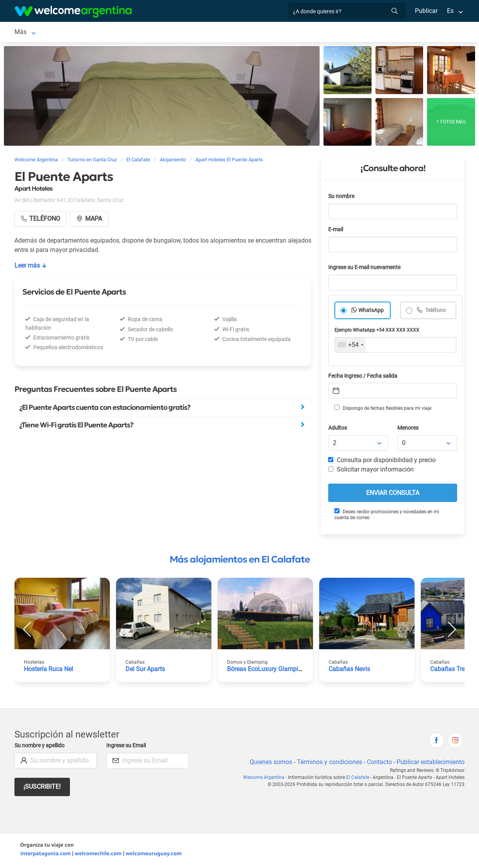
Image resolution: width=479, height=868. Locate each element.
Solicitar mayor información (371, 471)
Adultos (338, 430)
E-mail (336, 231)
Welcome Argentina (266, 779)
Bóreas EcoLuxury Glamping (266, 671)
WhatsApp (371, 312)
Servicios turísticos (207, 33)
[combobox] (350, 346)
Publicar (426, 11)
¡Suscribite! (42, 788)
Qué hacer (319, 33)
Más (348, 33)
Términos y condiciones (328, 764)
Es (450, 11)
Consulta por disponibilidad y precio (382, 462)
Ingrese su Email (127, 747)
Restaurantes (277, 33)
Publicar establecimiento (430, 764)
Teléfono (436, 312)
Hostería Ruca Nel (49, 671)
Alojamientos (77, 33)
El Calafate (29, 33)
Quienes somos (269, 764)
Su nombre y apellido (41, 747)
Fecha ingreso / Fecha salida (364, 378)
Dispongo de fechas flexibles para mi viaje (382, 409)
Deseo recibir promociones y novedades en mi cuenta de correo (386, 516)
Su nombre (342, 198)
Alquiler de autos (143, 33)
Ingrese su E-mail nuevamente (366, 269)
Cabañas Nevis (349, 671)
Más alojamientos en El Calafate (240, 561)
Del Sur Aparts (146, 671)
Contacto (378, 764)
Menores (408, 430)
